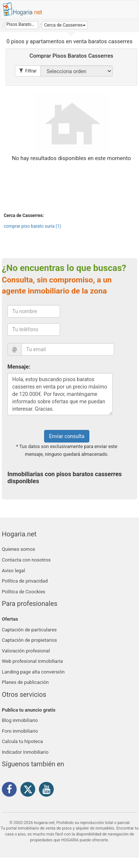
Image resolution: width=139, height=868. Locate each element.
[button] (65, 25)
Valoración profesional (26, 651)
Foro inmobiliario (20, 731)
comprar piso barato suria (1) (32, 226)
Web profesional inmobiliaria (32, 661)
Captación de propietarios (29, 640)
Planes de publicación (25, 682)
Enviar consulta (67, 436)
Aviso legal (14, 571)
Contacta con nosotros (26, 560)
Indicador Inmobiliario (25, 752)
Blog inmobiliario (20, 720)
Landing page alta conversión (33, 672)
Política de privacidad (25, 581)
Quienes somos (19, 549)
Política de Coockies (24, 592)
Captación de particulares (29, 630)
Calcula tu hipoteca (22, 741)
